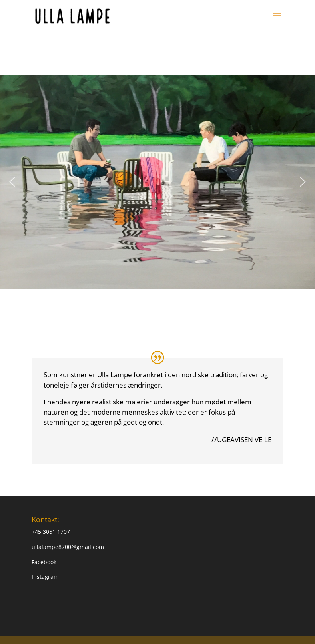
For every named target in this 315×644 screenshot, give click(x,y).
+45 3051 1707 (51, 532)
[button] (12, 182)
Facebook (44, 562)
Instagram (45, 577)
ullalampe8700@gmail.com (68, 547)
